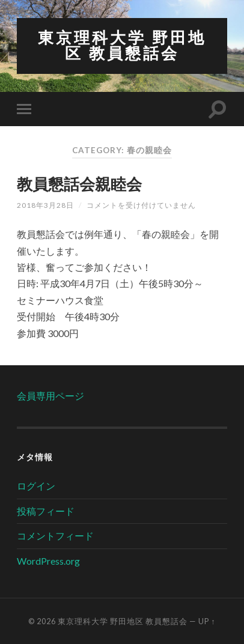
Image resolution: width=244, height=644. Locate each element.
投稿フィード (46, 511)
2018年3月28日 (45, 205)
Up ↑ (207, 621)
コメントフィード (55, 536)
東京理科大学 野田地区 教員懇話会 (122, 45)
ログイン (36, 486)
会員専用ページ (50, 396)
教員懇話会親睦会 (79, 184)
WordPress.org (48, 561)
